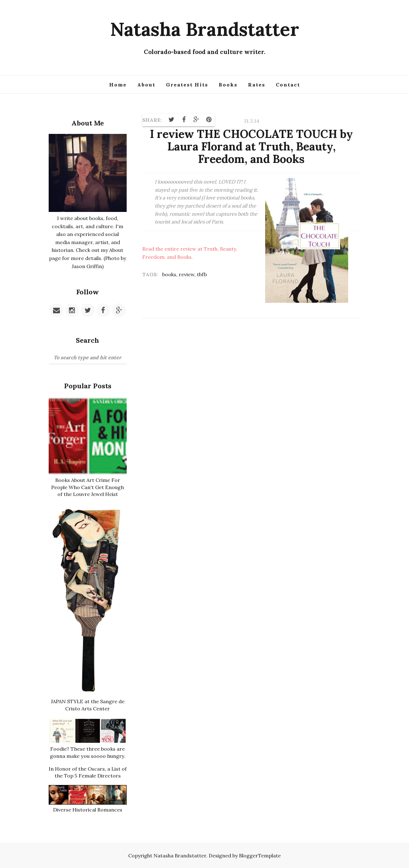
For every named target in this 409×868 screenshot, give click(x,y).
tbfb (202, 274)
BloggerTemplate (260, 855)
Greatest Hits (187, 85)
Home (118, 85)
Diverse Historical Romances (88, 809)
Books (228, 85)
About (146, 85)
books (169, 274)
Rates (257, 85)
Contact (288, 85)
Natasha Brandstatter (204, 29)
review (187, 274)
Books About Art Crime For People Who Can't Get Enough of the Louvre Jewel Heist (88, 487)
